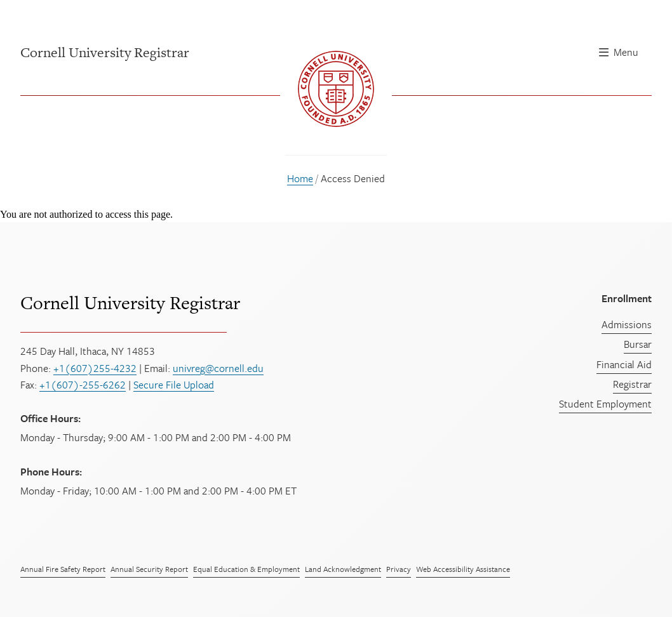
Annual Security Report (149, 569)
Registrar (632, 384)
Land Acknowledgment (343, 569)
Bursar (638, 344)
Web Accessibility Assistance (463, 569)
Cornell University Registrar (130, 303)
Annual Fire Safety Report (63, 569)
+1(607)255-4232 (95, 368)
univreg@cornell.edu (218, 368)
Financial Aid (624, 364)
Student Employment (605, 404)
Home (300, 178)
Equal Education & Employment (246, 569)
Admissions (627, 324)
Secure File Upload (174, 385)
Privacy (399, 569)
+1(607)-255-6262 (83, 385)
